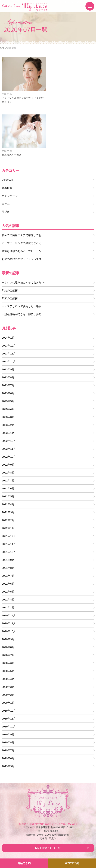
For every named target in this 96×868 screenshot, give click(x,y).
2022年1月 (8, 528)
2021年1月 (8, 607)
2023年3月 (8, 417)
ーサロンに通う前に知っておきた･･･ (24, 282)
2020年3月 (8, 687)
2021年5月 (8, 592)
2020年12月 (9, 615)
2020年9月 (8, 639)
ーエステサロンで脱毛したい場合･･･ (24, 306)
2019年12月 (9, 711)
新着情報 (7, 188)
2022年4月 (8, 504)
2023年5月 (8, 401)
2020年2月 (8, 695)
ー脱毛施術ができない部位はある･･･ (24, 314)
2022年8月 (8, 473)
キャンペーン (10, 196)
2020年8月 (8, 647)
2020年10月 (9, 631)
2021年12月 (9, 536)
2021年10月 (9, 552)
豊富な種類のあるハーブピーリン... (23, 251)
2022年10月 (9, 457)
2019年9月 (8, 734)
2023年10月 (9, 361)
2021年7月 (8, 576)
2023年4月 (8, 409)
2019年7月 (8, 750)
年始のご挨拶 (10, 290)
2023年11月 (9, 353)
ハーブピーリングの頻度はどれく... (23, 243)
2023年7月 (8, 385)
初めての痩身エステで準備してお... (23, 235)
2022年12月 (9, 441)
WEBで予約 (72, 863)
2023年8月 (8, 377)
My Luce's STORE (72, 2)
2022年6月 (8, 488)
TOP (2, 48)
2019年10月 (9, 726)
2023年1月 (8, 433)
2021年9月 (8, 560)
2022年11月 (9, 449)
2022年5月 (8, 496)
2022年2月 (8, 520)
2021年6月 (8, 584)
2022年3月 (8, 512)
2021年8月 (8, 568)
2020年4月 (8, 679)
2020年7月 (8, 655)
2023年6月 (8, 393)
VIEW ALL (8, 180)
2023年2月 (8, 425)
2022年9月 (8, 465)
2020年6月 (8, 663)
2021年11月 (9, 544)
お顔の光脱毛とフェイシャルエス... (23, 259)
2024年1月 (8, 338)
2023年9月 (8, 369)
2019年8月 (8, 742)
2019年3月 (8, 766)
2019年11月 (9, 719)
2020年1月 (8, 703)
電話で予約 (24, 863)
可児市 (6, 212)
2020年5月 (8, 671)
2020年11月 (9, 623)
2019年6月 (8, 758)
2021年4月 (8, 600)
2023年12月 (9, 346)
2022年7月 (8, 480)
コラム (6, 204)
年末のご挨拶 (10, 298)
